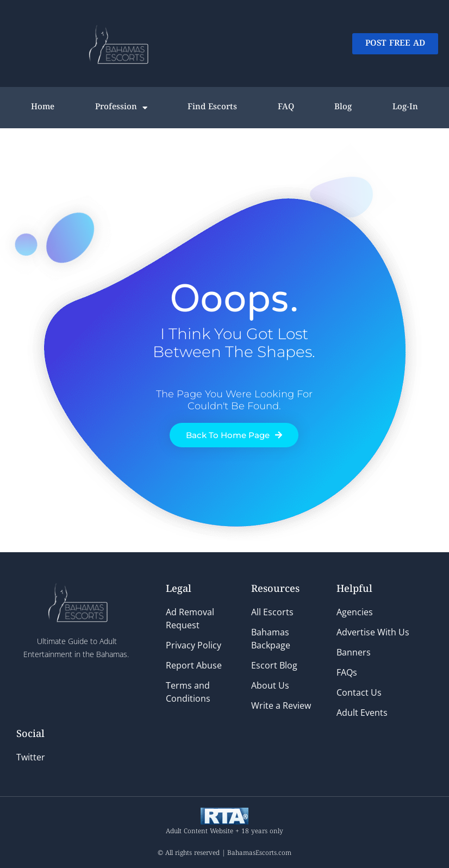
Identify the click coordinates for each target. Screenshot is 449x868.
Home (43, 107)
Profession (121, 108)
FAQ (286, 107)
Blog (343, 107)
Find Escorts (212, 107)
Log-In (405, 107)
